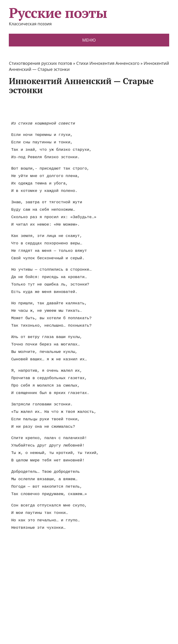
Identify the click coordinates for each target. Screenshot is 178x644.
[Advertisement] (93, 108)
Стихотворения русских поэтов (40, 63)
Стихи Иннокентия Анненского (108, 63)
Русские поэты (58, 13)
